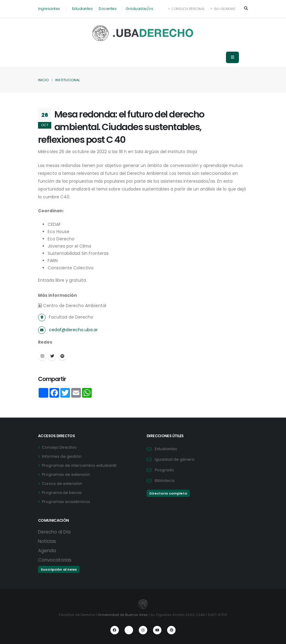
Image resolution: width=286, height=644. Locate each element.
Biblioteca (165, 481)
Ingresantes (49, 9)
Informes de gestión (62, 456)
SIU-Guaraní (223, 9)
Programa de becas (62, 493)
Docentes (108, 9)
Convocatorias (55, 560)
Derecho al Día (54, 532)
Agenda (47, 551)
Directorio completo (168, 493)
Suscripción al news (59, 569)
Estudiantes (83, 9)
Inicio (43, 80)
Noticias (47, 541)
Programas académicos (66, 502)
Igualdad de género (175, 459)
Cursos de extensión (62, 484)
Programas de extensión (66, 474)
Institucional (68, 80)
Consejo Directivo (59, 447)
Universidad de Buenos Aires (123, 615)
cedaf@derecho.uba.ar (73, 330)
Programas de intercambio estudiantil (79, 465)
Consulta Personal (187, 9)
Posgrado (164, 470)
